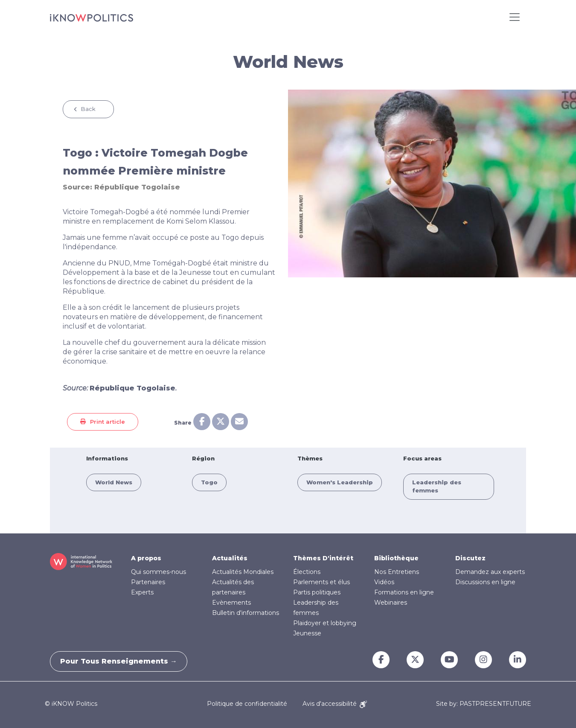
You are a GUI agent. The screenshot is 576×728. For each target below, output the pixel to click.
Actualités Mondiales (243, 572)
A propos (146, 558)
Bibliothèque (396, 558)
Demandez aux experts (490, 572)
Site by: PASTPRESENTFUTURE (484, 704)
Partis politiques (317, 592)
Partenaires (148, 582)
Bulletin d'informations (246, 613)
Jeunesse (307, 633)
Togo (209, 482)
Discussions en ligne (485, 582)
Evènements (231, 603)
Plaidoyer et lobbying (325, 623)
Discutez (470, 558)
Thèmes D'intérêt (323, 558)
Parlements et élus (321, 582)
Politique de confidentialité (247, 704)
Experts (142, 592)
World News (114, 482)
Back (88, 109)
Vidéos (384, 582)
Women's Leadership (340, 482)
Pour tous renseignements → (122, 661)
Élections (307, 572)
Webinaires (391, 603)
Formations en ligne (404, 592)
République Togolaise (137, 187)
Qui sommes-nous (159, 572)
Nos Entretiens (397, 572)
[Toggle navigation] (515, 17)
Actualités (230, 558)
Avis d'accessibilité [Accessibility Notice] (335, 704)
